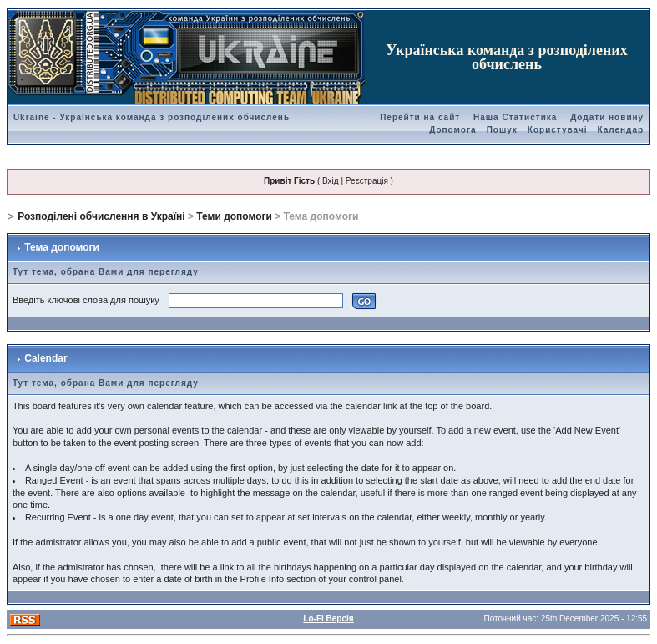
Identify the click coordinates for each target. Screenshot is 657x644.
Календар (620, 130)
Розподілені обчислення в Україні (101, 216)
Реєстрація (367, 181)
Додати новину (607, 117)
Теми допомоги (234, 216)
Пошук (502, 130)
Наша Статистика (515, 117)
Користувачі (558, 130)
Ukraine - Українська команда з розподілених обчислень (152, 117)
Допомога (452, 130)
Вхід (331, 181)
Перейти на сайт (420, 117)
